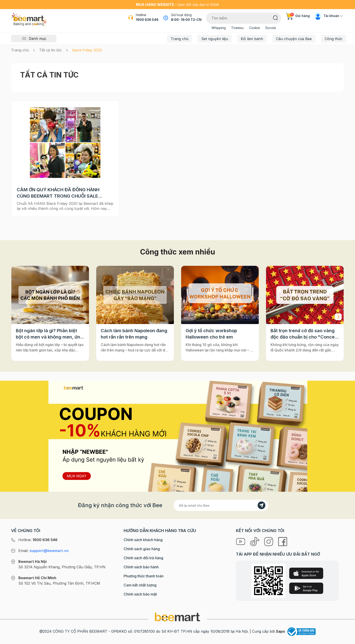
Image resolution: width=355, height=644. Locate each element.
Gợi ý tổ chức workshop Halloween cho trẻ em (211, 334)
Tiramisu (237, 28)
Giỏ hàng (298, 16)
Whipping (219, 28)
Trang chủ (180, 39)
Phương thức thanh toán (144, 576)
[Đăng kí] (261, 505)
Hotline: (38, 540)
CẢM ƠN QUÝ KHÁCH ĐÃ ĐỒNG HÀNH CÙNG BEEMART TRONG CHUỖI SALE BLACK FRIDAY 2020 (58, 193)
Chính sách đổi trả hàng (143, 558)
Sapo (281, 631)
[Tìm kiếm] (275, 17)
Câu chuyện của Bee (294, 39)
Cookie (254, 28)
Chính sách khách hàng (143, 540)
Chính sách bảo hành (141, 567)
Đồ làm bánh (252, 39)
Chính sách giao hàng (142, 549)
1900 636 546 (147, 20)
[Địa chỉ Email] (221, 505)
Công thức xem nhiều (178, 252)
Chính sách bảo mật (140, 594)
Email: (43, 551)
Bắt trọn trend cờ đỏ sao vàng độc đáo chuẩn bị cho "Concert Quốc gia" (304, 334)
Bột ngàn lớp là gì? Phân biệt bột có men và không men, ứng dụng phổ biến (49, 334)
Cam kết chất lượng (140, 585)
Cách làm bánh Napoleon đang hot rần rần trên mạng (134, 334)
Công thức (334, 39)
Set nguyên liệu (215, 39)
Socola (271, 28)
